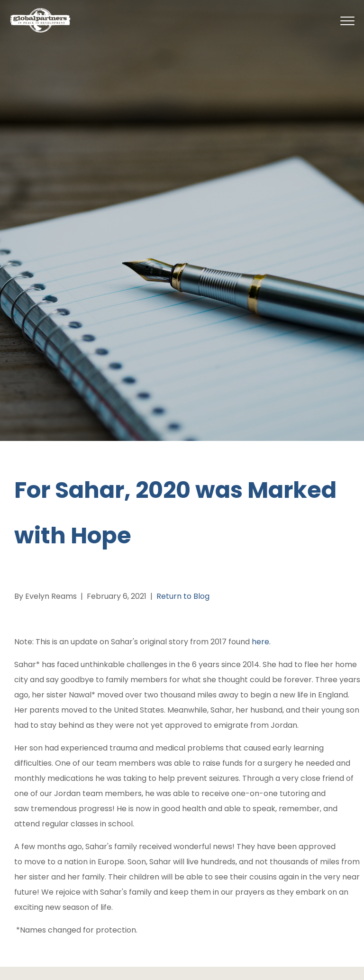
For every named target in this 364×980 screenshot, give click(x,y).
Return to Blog (183, 596)
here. (260, 642)
